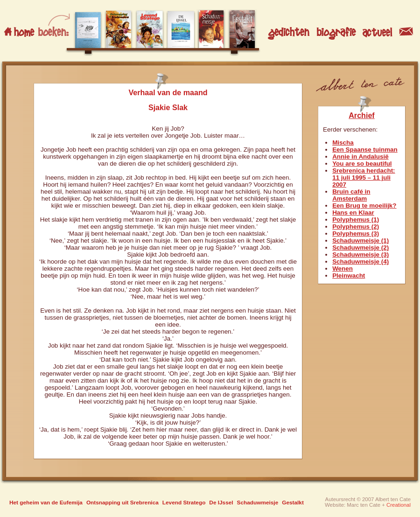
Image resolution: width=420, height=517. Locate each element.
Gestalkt (293, 503)
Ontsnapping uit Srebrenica (122, 503)
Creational (399, 505)
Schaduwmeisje (258, 503)
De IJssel (221, 503)
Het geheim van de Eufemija (46, 503)
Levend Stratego (184, 503)
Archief (362, 115)
